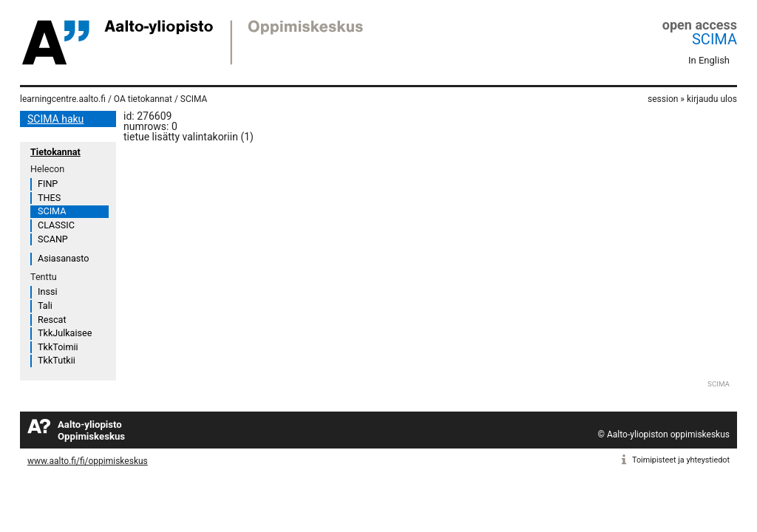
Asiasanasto (63, 258)
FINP (48, 184)
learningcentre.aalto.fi (63, 99)
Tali (45, 306)
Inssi (47, 291)
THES (49, 198)
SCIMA (714, 39)
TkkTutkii (57, 360)
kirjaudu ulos (712, 99)
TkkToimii (58, 347)
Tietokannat (55, 152)
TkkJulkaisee (65, 333)
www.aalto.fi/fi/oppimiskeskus (88, 461)
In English (709, 60)
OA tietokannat (143, 99)
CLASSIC (56, 225)
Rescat (52, 320)
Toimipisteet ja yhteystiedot (681, 460)
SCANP (53, 239)
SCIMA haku (55, 119)
